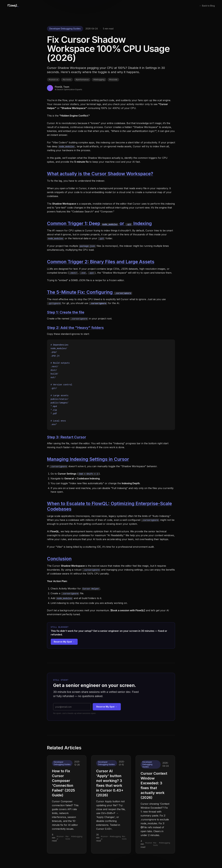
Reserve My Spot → (64, 642)
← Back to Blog (207, 6)
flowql (13, 6)
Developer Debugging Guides (65, 29)
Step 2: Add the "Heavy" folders (75, 328)
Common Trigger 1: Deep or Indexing (99, 223)
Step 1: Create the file (66, 312)
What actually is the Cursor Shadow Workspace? (100, 174)
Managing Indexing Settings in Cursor (88, 459)
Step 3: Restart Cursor (67, 437)
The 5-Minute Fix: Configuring (90, 292)
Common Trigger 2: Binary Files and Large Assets (101, 262)
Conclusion (59, 559)
